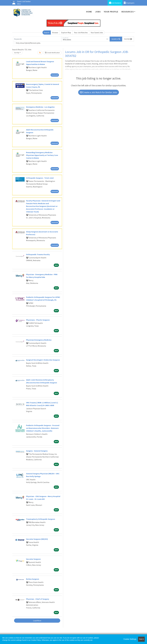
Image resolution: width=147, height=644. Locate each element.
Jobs (98, 12)
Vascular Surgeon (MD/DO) (37, 539)
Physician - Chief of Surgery (38, 599)
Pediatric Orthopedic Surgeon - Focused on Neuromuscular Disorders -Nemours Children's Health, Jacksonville (43, 428)
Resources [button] (128, 12)
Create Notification (52, 53)
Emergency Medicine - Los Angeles (40, 107)
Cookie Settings (130, 639)
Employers (129, 3)
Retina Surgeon (33, 579)
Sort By (17, 53)
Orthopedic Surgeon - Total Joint (40, 178)
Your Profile (111, 12)
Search (47, 33)
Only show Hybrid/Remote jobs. (28, 43)
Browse (55, 33)
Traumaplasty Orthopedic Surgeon (41, 519)
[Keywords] (37, 39)
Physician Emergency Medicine (39, 340)
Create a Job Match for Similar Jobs (99, 92)
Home (89, 12)
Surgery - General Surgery (37, 451)
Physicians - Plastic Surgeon (38, 320)
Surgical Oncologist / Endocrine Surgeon (43, 360)
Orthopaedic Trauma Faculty (38, 254)
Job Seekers (115, 3)
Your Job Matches (81, 33)
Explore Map (66, 33)
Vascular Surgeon (33, 559)
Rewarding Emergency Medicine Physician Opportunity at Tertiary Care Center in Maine (42, 155)
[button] (128, 39)
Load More (37, 621)
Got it (141, 639)
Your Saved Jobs (97, 33)
